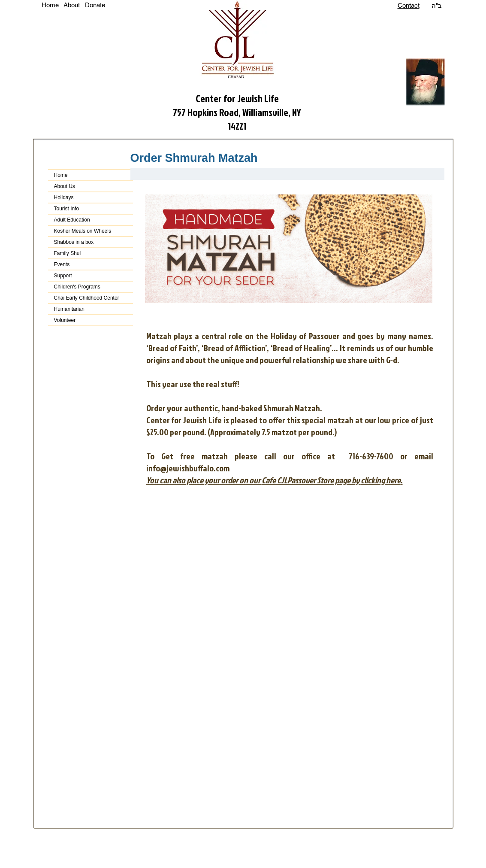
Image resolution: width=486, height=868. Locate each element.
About (72, 5)
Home (50, 5)
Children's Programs (77, 287)
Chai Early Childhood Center (87, 298)
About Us (65, 186)
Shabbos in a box (74, 242)
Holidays (64, 197)
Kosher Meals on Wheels (83, 231)
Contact (409, 5)
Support (63, 276)
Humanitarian (69, 309)
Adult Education (72, 220)
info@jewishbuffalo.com (188, 468)
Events (62, 264)
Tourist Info (67, 209)
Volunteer (65, 320)
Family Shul (68, 253)
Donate (95, 5)
